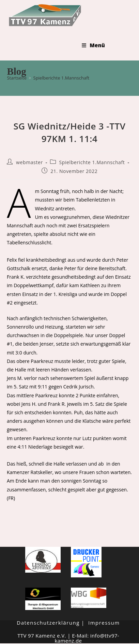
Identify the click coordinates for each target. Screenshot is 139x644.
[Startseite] (17, 78)
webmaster (29, 162)
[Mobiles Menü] (93, 45)
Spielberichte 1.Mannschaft (61, 78)
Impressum (104, 623)
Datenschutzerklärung (48, 623)
